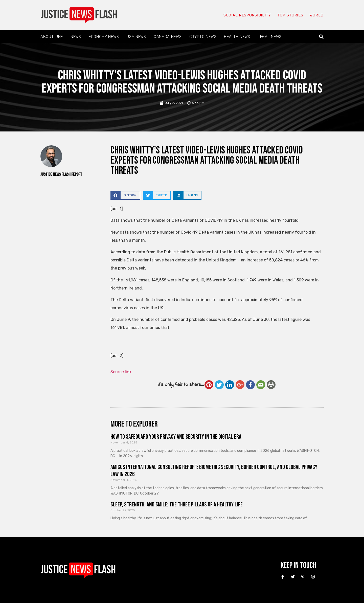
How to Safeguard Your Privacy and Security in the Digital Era (176, 437)
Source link (121, 372)
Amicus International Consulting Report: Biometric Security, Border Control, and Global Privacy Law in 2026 (214, 471)
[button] (321, 37)
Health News (237, 37)
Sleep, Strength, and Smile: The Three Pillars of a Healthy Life (177, 505)
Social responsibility (247, 15)
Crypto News (203, 37)
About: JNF (52, 37)
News (76, 37)
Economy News (104, 37)
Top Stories (290, 15)
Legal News (270, 37)
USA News (136, 37)
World (316, 15)
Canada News (168, 37)
